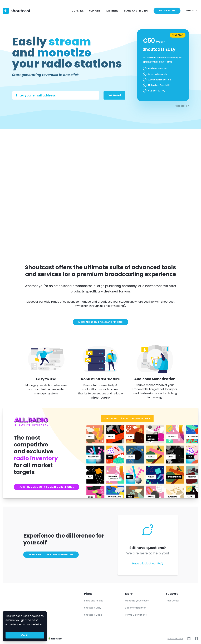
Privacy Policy (175, 638)
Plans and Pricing (94, 601)
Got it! (25, 635)
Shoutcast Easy (93, 608)
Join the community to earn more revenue (46, 487)
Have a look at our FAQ (148, 563)
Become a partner (135, 608)
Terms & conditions (136, 615)
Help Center (173, 601)
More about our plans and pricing (100, 322)
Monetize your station (137, 601)
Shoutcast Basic (93, 615)
